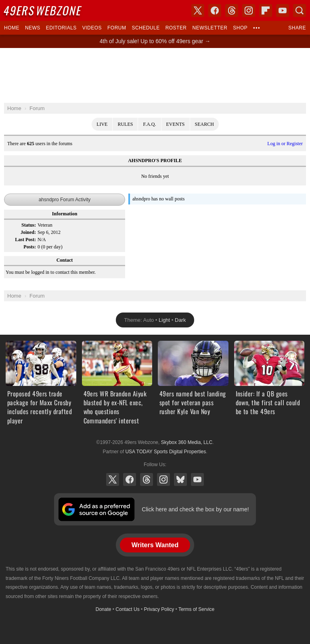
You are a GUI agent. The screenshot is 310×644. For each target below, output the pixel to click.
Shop (240, 28)
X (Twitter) (113, 479)
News (33, 28)
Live (102, 124)
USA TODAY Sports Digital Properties (165, 452)
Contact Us (127, 609)
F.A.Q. (149, 124)
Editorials (61, 28)
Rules (125, 124)
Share (297, 28)
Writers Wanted (155, 545)
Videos (92, 28)
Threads (147, 479)
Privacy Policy (159, 609)
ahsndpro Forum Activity (65, 200)
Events (176, 124)
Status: (29, 225)
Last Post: (25, 240)
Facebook (130, 479)
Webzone (43, 10)
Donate (104, 609)
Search (204, 124)
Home (12, 28)
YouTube (197, 479)
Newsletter (210, 28)
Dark (180, 320)
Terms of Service (196, 609)
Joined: (28, 232)
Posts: (30, 247)
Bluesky (180, 479)
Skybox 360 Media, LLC (187, 442)
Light (164, 320)
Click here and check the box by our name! (195, 509)
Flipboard (266, 10)
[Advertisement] (155, 75)
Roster (176, 28)
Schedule (146, 28)
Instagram (163, 479)
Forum (117, 28)
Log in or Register (285, 144)
